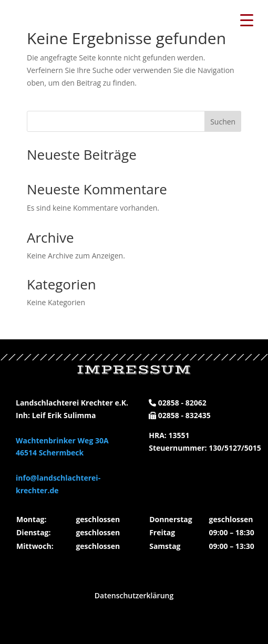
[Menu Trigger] (247, 19)
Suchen (223, 122)
